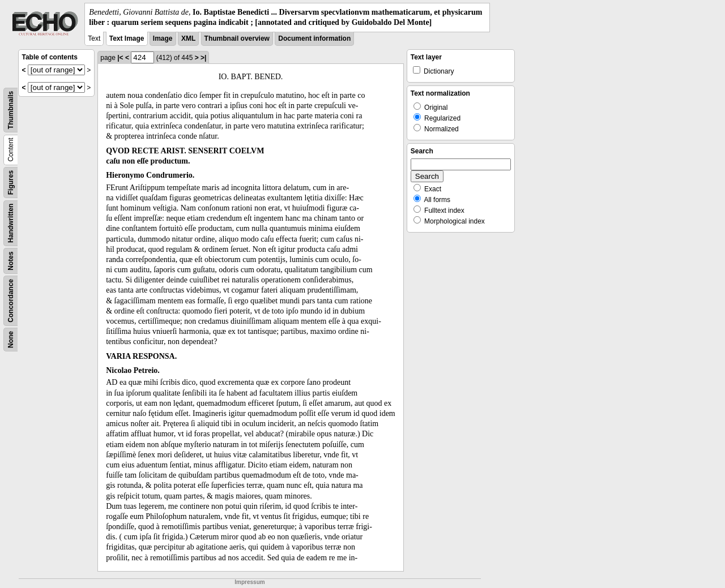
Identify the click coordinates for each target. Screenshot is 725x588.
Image (163, 38)
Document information (314, 38)
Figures (11, 183)
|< (120, 58)
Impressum (250, 582)
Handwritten (11, 223)
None (11, 340)
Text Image (127, 38)
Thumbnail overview (237, 38)
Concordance (11, 301)
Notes (11, 261)
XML (188, 38)
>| (203, 58)
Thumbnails (11, 110)
